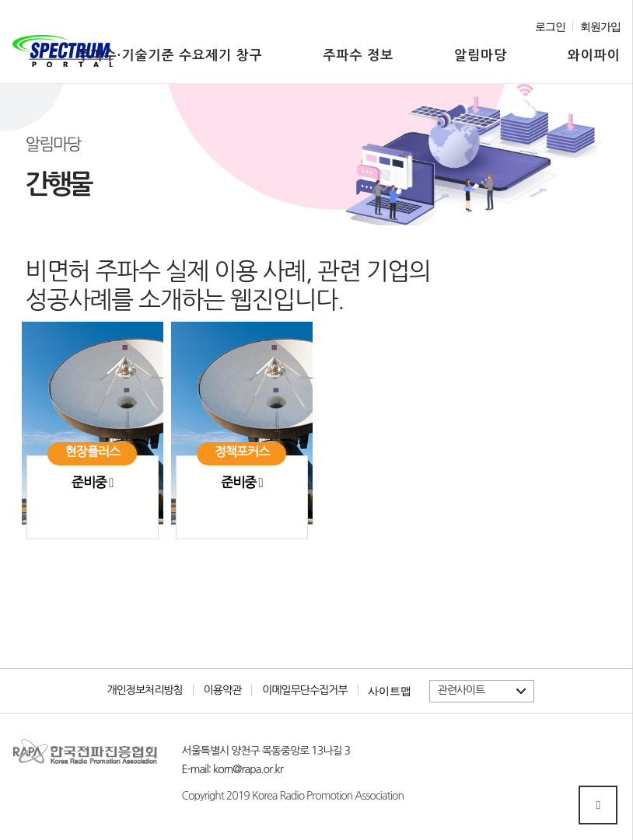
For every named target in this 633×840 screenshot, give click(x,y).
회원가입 (600, 27)
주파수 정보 (359, 56)
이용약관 (223, 690)
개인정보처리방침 (144, 690)
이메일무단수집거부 (304, 690)
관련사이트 (462, 690)
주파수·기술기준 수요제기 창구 (170, 56)
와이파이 (594, 56)
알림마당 (481, 56)
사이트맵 (390, 691)
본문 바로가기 (13, 0)
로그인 (550, 27)
